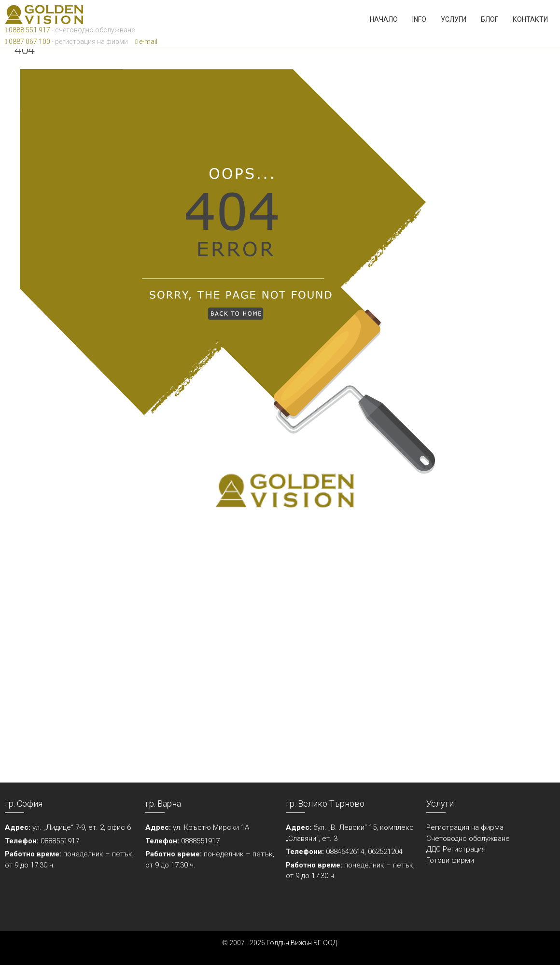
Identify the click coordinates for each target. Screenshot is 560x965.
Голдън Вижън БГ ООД (302, 943)
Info (419, 19)
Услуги (454, 19)
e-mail (146, 42)
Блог (490, 19)
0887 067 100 (28, 42)
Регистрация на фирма (465, 827)
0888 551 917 (28, 30)
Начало (384, 19)
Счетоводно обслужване (468, 839)
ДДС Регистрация (456, 849)
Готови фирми (450, 860)
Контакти (530, 19)
